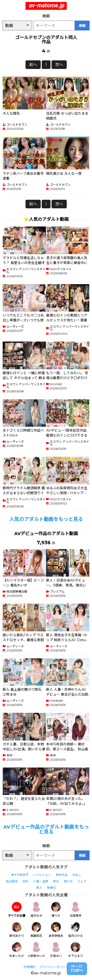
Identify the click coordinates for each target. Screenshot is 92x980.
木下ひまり (76, 950)
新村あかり (17, 930)
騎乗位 (52, 888)
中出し (77, 875)
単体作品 (62, 875)
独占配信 (12, 881)
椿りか (56, 910)
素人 (39, 888)
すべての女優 (17, 910)
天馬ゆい (56, 950)
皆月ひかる (76, 930)
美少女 (68, 881)
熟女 (56, 881)
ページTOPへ (77, 969)
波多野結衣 (56, 930)
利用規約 (29, 967)
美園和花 (36, 930)
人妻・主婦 (41, 881)
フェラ (82, 881)
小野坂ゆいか (36, 950)
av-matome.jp (47, 5)
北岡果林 (76, 910)
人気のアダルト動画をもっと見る (46, 519)
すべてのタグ (20, 875)
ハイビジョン (42, 875)
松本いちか (17, 950)
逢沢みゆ (36, 910)
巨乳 (26, 881)
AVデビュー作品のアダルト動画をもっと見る (46, 829)
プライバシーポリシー (54, 967)
